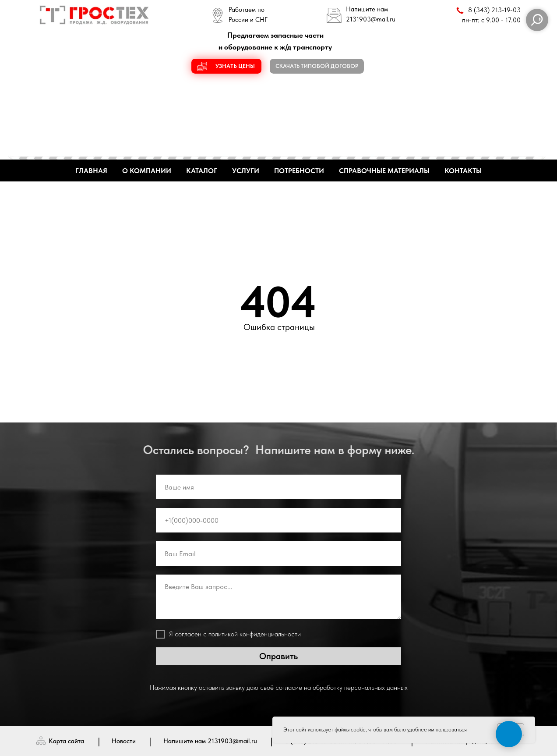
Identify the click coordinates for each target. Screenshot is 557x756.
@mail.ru (383, 19)
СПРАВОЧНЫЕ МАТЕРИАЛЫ (384, 171)
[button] (226, 66)
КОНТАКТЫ (463, 171)
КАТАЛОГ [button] (202, 171)
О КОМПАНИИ (147, 171)
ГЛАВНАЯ (91, 171)
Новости (124, 741)
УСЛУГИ (246, 171)
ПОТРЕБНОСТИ (299, 171)
